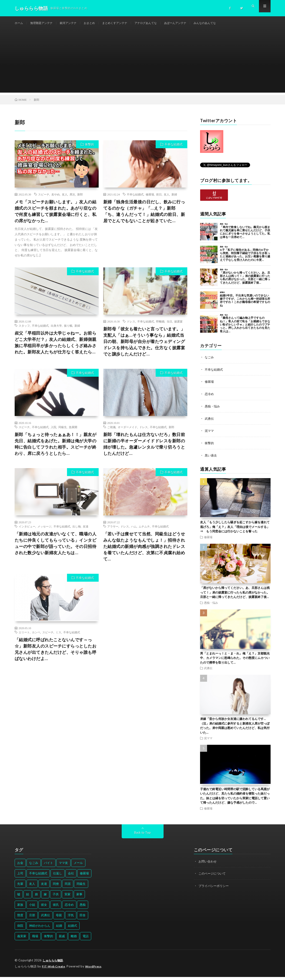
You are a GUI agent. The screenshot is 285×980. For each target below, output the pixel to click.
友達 (86, 531)
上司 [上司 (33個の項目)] (20, 877)
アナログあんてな (161, 23)
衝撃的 (89, 149)
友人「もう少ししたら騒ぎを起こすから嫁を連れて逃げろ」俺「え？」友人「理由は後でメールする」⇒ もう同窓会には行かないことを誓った (235, 530)
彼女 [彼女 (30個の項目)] (44, 908)
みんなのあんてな (228, 23)
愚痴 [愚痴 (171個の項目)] (83, 908)
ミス (58, 637)
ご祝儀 (111, 432)
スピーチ (44, 199)
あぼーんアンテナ (195, 23)
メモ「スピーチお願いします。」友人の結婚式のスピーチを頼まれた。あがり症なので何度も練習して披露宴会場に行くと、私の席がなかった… (56, 216)
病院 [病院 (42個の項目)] (20, 929)
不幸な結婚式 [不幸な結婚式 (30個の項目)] (38, 877)
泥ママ (210, 435)
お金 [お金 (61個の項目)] (20, 866)
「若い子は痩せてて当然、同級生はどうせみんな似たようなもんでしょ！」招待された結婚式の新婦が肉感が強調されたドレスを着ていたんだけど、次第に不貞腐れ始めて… (144, 551)
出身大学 (56, 331)
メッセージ (44, 531)
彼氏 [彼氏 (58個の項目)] (56, 908)
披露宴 (178, 326)
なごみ (210, 362)
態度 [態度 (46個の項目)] (20, 919)
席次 (72, 199)
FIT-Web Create (54, 970)
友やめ (56, 199)
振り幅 (68, 331)
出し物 (77, 531)
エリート (24, 637)
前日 (159, 199)
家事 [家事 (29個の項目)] (79, 898)
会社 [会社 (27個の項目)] (71, 877)
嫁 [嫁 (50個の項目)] (45, 898)
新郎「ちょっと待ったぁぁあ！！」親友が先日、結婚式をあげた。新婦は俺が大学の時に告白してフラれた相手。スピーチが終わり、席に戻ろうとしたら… (56, 449)
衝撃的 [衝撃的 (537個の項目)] (49, 940)
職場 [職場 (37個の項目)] (35, 940)
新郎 (80, 199)
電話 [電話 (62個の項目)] (86, 940)
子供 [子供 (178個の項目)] (56, 898)
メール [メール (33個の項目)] (78, 866)
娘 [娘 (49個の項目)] (36, 898)
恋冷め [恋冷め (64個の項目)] (69, 908)
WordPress (96, 970)
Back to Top (142, 836)
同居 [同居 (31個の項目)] (68, 887)
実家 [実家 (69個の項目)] (67, 898)
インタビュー (27, 531)
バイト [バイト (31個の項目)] (49, 866)
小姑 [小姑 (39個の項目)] (32, 908)
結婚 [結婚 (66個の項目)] (59, 929)
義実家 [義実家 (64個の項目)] (22, 940)
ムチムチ (144, 531)
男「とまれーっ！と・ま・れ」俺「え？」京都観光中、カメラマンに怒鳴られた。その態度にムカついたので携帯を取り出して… (235, 661)
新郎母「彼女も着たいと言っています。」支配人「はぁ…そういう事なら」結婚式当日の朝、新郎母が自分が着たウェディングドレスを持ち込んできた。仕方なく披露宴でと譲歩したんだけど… (144, 346)
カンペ (36, 637)
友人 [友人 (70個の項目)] (32, 887)
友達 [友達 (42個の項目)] (44, 887)
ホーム (20, 23)
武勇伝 (210, 423)
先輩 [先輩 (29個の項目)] (20, 887)
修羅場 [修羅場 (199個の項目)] (84, 877)
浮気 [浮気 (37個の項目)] (71, 919)
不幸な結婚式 (174, 149)
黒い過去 (211, 459)
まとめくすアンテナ (127, 23)
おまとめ (98, 23)
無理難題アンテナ (45, 23)
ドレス (131, 326)
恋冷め (210, 398)
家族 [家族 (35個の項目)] (20, 908)
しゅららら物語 (54, 964)
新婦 (174, 199)
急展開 (73, 432)
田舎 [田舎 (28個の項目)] (83, 919)
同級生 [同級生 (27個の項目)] (81, 887)
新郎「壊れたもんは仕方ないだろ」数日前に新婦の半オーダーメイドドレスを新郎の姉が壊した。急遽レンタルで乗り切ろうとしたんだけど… (144, 449)
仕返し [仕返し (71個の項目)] (58, 877)
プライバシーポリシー (215, 889)
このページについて (213, 877)
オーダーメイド (127, 432)
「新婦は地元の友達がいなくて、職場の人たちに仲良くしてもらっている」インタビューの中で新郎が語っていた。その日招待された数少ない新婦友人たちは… (56, 548)
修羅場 (150, 199)
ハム (134, 531)
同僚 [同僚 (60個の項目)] (56, 887)
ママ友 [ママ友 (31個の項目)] (63, 866)
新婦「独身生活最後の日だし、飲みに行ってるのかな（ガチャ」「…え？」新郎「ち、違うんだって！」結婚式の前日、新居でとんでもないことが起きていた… (144, 216)
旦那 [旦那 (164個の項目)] (32, 919)
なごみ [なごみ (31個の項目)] (34, 866)
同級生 (63, 432)
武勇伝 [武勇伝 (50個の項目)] (45, 919)
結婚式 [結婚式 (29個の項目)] (72, 929)
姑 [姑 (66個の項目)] (28, 898)
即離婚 (160, 326)
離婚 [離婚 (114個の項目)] (74, 940)
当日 (169, 326)
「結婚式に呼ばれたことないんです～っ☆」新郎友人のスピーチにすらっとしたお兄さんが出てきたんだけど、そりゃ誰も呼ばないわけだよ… (56, 654)
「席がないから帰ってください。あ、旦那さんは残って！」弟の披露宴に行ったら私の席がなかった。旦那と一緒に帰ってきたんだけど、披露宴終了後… (235, 596)
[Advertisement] (143, 65)
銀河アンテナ (75, 23)
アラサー (113, 531)
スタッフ (24, 331)
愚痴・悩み (213, 411)
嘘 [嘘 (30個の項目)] (19, 898)
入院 (54, 432)
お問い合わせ (208, 865)
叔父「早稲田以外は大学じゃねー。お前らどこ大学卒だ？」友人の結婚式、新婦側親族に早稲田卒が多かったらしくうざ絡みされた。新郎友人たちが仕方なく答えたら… (56, 347)
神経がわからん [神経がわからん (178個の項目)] (40, 929)
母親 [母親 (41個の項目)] (59, 919)
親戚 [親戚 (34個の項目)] (62, 940)
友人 (65, 199)
